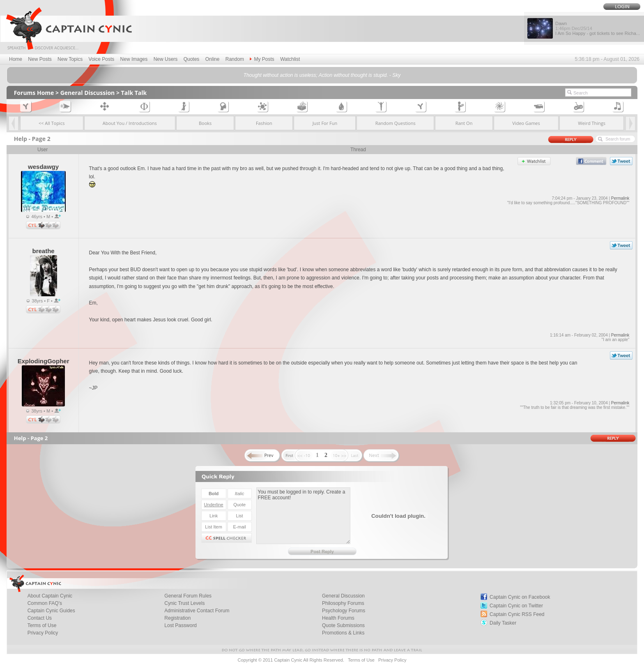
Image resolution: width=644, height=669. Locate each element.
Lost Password (181, 625)
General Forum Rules (188, 596)
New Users (166, 59)
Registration (177, 618)
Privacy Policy (43, 633)
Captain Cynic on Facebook (520, 597)
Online (213, 59)
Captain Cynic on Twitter (516, 606)
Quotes (192, 59)
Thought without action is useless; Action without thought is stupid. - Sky (322, 75)
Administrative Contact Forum (197, 611)
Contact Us (40, 618)
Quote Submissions (343, 625)
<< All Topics (52, 123)
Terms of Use (42, 625)
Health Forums (338, 618)
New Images (134, 59)
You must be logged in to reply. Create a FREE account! (303, 516)
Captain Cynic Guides (51, 611)
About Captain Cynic (50, 596)
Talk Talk (134, 93)
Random (235, 59)
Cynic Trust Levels (184, 603)
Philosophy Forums (343, 603)
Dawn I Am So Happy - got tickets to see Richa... (598, 28)
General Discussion (88, 93)
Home (16, 59)
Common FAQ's (45, 603)
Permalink (620, 198)
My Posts (262, 59)
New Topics (70, 59)
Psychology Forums (344, 611)
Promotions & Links (343, 633)
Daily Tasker (503, 623)
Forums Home (34, 93)
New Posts (40, 59)
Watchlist (290, 59)
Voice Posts (102, 59)
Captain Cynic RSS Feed (517, 614)
